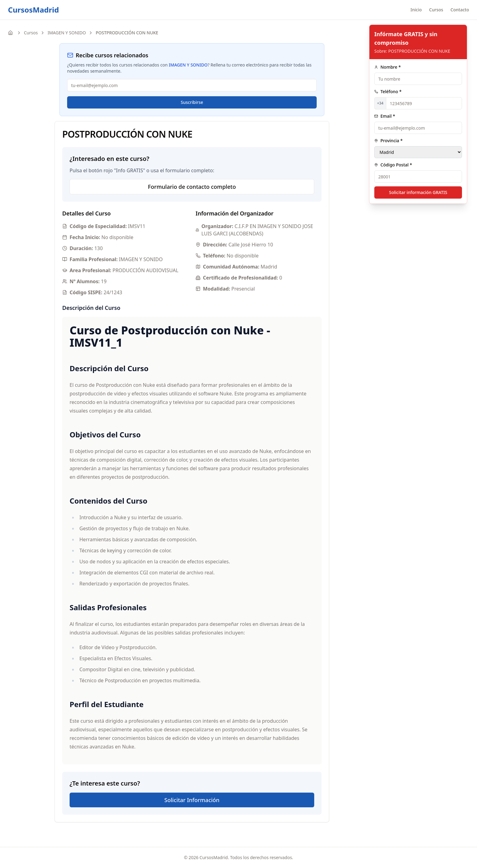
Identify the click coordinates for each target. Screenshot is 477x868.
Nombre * (387, 67)
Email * (385, 116)
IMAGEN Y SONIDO (67, 33)
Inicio (416, 10)
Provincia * (388, 141)
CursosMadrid (33, 10)
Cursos (436, 10)
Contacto (460, 10)
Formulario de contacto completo (192, 187)
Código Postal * (393, 165)
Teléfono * (388, 91)
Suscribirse (192, 102)
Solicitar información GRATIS (418, 192)
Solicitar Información (192, 800)
